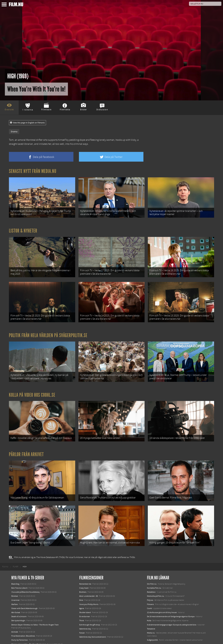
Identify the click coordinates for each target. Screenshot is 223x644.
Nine (81, 586)
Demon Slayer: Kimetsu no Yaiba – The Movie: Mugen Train (35, 610)
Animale (15, 618)
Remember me (85, 570)
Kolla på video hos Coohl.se (32, 387)
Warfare (15, 590)
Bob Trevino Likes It (19, 574)
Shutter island (85, 598)
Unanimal (15, 586)
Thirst (82, 606)
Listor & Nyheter (23, 229)
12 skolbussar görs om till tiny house (162, 598)
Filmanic (150, 590)
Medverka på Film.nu (156, 582)
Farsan (82, 619)
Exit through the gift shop (90, 610)
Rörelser (15, 582)
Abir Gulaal (16, 598)
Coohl (150, 594)
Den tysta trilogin (18, 606)
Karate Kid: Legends (19, 638)
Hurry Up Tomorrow (20, 626)
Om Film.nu (152, 570)
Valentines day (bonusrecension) (93, 623)
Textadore (151, 615)
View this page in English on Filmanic (27, 123)
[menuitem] (5, 553)
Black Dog (15, 570)
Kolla (149, 606)
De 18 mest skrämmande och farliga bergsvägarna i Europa (171, 602)
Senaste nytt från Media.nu (33, 171)
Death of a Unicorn (19, 602)
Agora (82, 594)
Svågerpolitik (152, 626)
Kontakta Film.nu (154, 574)
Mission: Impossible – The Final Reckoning (29, 630)
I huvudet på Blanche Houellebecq (25, 578)
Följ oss (150, 586)
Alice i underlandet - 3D (89, 582)
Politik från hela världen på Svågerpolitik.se (48, 329)
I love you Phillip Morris (89, 590)
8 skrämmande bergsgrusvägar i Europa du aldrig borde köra (172, 610)
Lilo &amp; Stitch (18, 634)
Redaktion (151, 578)
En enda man (85, 602)
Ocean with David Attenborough (24, 594)
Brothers (83, 578)
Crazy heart (84, 574)
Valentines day (85, 615)
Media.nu (151, 619)
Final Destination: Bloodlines (23, 622)
